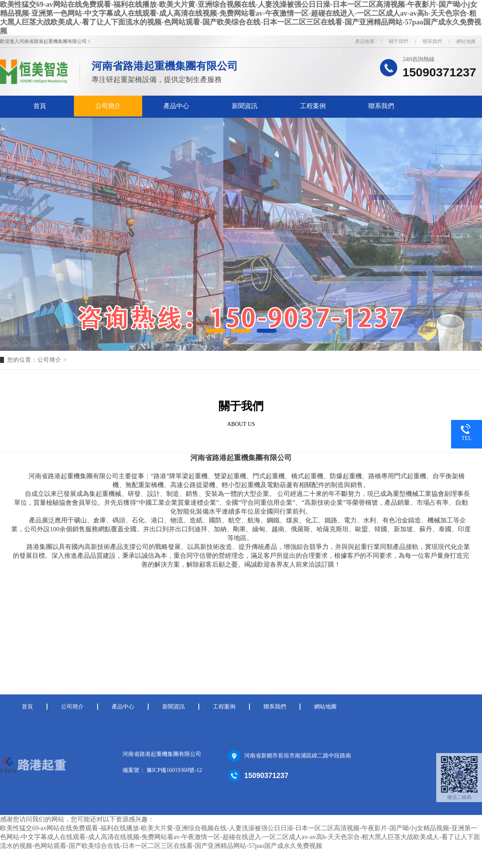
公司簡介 (108, 106)
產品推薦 (365, 41)
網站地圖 (325, 707)
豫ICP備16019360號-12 (174, 770)
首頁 (40, 106)
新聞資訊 (245, 106)
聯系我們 (381, 106)
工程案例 (313, 106)
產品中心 (176, 106)
